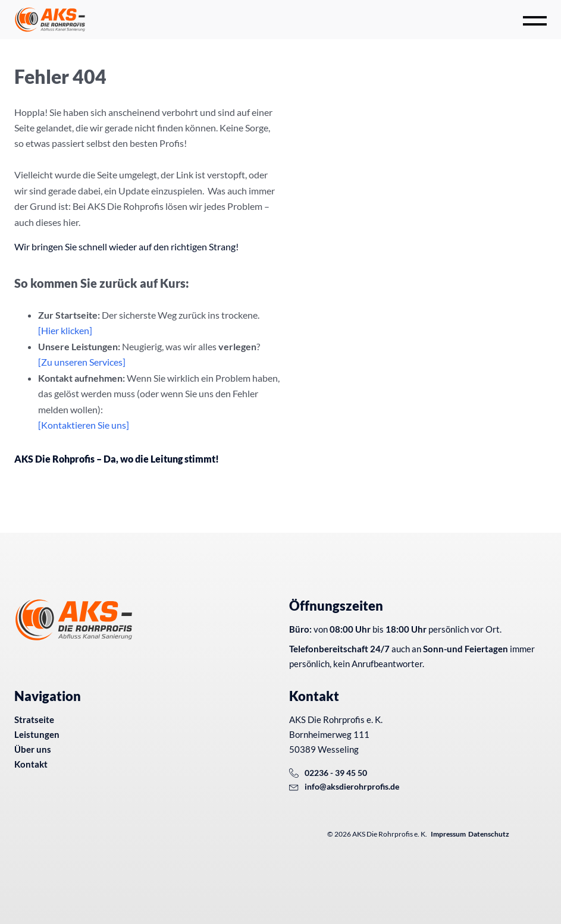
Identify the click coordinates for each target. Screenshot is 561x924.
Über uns (33, 749)
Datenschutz (489, 834)
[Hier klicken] (65, 330)
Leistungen (37, 734)
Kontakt (31, 764)
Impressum (448, 834)
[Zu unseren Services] (82, 362)
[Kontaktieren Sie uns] (84, 425)
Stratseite (34, 719)
